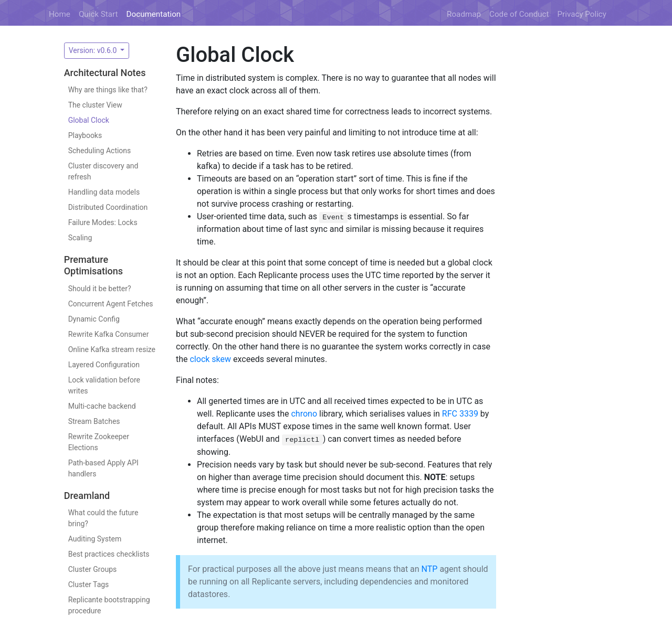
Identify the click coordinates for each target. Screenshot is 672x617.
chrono (304, 414)
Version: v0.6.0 (94, 50)
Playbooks (85, 135)
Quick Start (98, 14)
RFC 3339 (460, 414)
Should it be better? (100, 289)
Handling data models (104, 192)
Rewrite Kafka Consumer (109, 334)
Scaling (80, 238)
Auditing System (95, 539)
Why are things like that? (108, 90)
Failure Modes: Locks (103, 222)
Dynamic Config (94, 319)
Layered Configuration (104, 365)
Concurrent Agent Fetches (111, 304)
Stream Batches (94, 421)
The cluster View (95, 105)
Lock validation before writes (104, 385)
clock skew (210, 359)
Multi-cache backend (102, 406)
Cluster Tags (89, 584)
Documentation (154, 14)
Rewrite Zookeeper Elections (99, 442)
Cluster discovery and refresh (103, 171)
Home (60, 14)
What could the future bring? (103, 518)
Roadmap (464, 14)
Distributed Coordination (108, 207)
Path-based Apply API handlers (103, 468)
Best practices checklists (109, 554)
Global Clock (89, 120)
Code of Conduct (519, 14)
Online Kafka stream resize (112, 349)
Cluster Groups (93, 569)
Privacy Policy (582, 14)
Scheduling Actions (100, 151)
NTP (430, 569)
